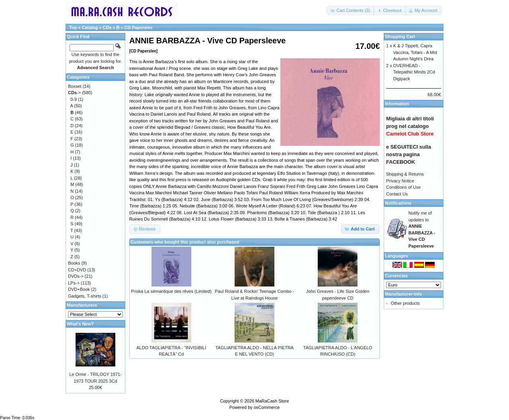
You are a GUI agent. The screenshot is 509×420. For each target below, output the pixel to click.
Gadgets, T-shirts (85, 296)
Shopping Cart (400, 37)
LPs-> (74, 283)
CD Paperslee (139, 27)
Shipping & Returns (405, 174)
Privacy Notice (400, 181)
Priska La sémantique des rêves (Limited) (171, 291)
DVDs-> (76, 276)
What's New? (80, 324)
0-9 (74, 99)
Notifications (398, 203)
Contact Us (397, 194)
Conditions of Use (403, 187)
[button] (351, 11)
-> (74, 93)
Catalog (90, 27)
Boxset (75, 86)
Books (74, 263)
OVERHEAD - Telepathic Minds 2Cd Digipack (414, 72)
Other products (405, 303)
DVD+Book (79, 289)
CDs (107, 27)
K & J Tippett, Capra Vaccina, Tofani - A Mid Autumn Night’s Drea (415, 52)
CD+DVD (77, 270)
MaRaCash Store (272, 401)
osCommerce (267, 407)
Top (73, 27)
